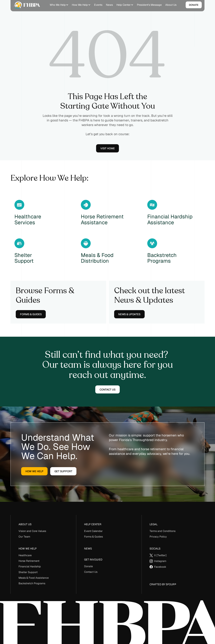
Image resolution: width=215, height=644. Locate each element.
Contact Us (91, 572)
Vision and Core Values (32, 531)
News (88, 549)
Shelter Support (28, 572)
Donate (88, 566)
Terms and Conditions (163, 531)
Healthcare (25, 555)
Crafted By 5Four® (163, 584)
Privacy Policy (158, 537)
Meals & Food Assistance (34, 578)
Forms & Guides (93, 537)
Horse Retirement (29, 561)
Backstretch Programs (32, 583)
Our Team (24, 537)
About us (25, 524)
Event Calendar (93, 531)
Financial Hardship (30, 566)
